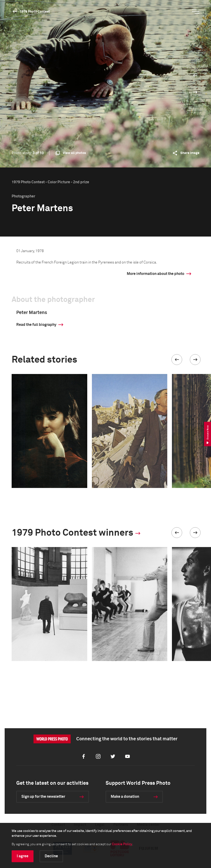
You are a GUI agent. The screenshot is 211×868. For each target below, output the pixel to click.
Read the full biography (36, 325)
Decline (51, 856)
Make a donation (125, 797)
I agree (23, 856)
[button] (177, 360)
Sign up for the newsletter (43, 797)
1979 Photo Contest (35, 12)
